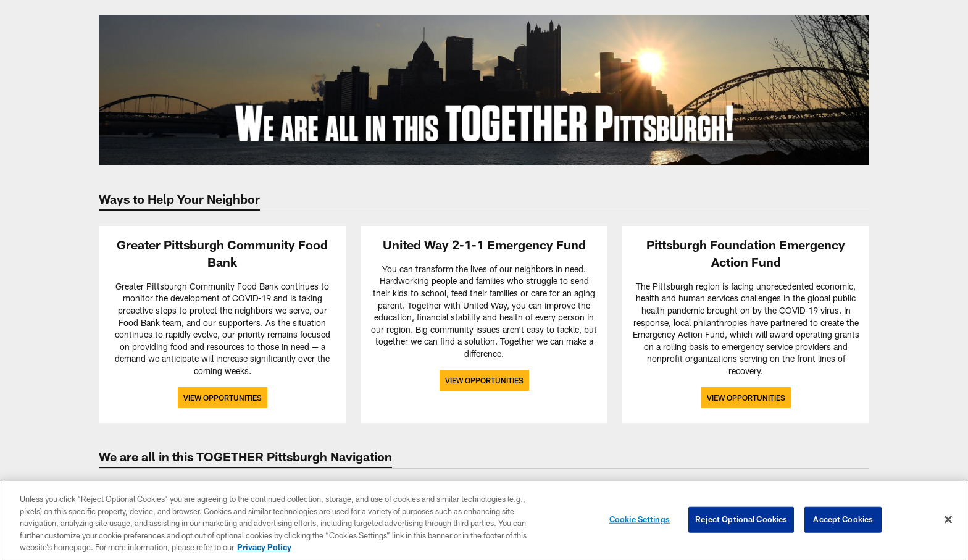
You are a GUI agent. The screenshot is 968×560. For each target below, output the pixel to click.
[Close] (948, 520)
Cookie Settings (640, 519)
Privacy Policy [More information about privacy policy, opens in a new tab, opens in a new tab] (264, 547)
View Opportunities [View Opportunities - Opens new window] (223, 398)
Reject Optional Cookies (741, 519)
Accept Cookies (843, 519)
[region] (484, 520)
